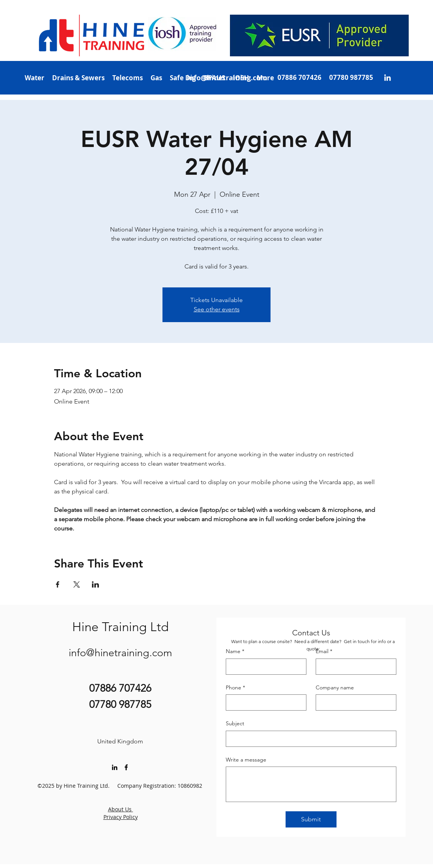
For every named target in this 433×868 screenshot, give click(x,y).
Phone (235, 688)
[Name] (264, 667)
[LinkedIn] (387, 78)
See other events (217, 309)
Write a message (246, 760)
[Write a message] (311, 784)
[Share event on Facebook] (58, 584)
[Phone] (264, 703)
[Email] (354, 667)
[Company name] (354, 703)
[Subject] (309, 739)
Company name (335, 687)
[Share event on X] (77, 584)
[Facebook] (126, 767)
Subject (235, 723)
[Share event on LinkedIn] (96, 584)
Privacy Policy (121, 817)
